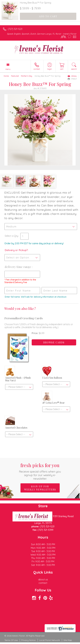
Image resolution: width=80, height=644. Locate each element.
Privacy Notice (28, 640)
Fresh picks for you (40, 471)
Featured (15, 76)
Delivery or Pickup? (16, 250)
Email (72, 76)
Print (72, 79)
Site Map (68, 640)
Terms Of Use (11, 640)
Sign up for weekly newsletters (40, 488)
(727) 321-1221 (15, 29)
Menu (8, 69)
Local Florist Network (50, 640)
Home (6, 76)
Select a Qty (11, 236)
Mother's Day (27, 76)
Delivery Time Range (18, 267)
